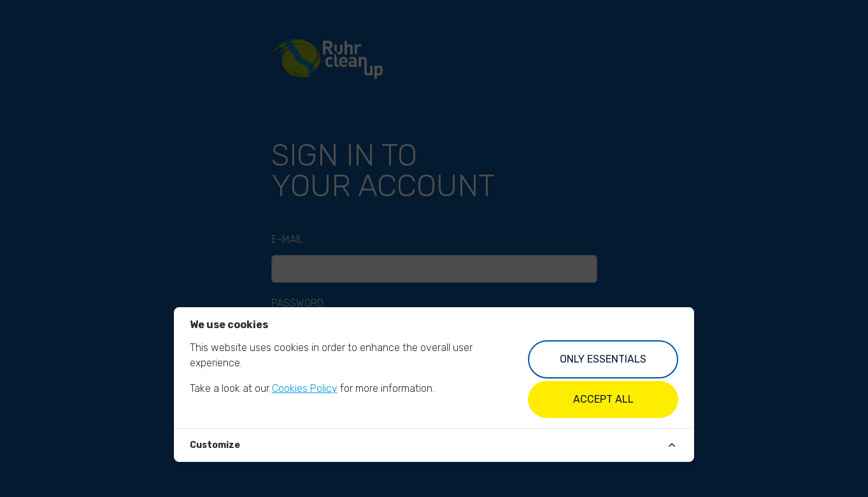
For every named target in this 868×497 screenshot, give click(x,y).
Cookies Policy (305, 388)
